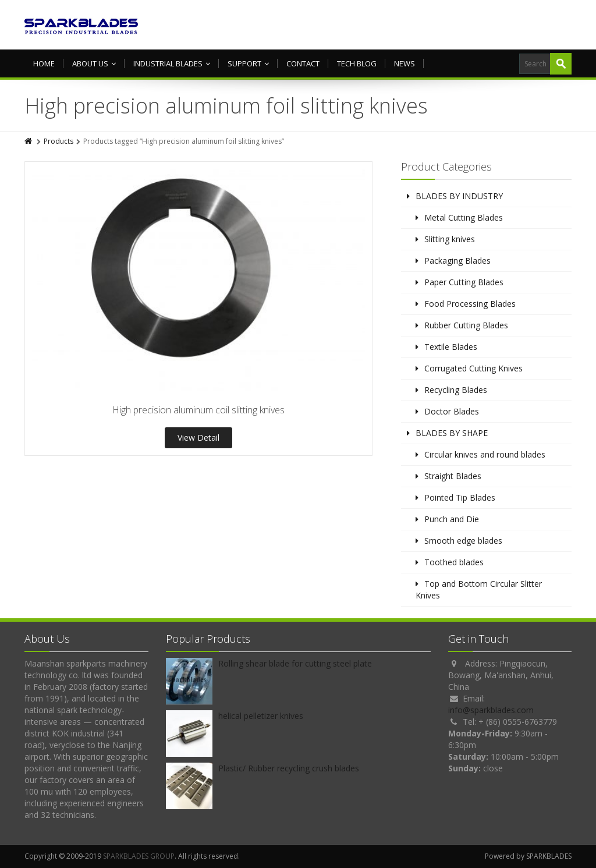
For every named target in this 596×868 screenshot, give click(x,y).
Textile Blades (451, 347)
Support (248, 63)
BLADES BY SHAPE (452, 433)
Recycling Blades (456, 390)
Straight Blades (453, 476)
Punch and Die (452, 519)
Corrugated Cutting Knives (473, 368)
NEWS (405, 63)
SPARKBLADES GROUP (139, 856)
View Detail (198, 437)
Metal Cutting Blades (464, 217)
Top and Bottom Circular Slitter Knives (479, 589)
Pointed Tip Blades (460, 497)
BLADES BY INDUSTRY (459, 196)
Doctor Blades (452, 411)
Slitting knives (450, 239)
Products (58, 141)
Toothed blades (454, 562)
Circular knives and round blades (485, 454)
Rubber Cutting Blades (466, 325)
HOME (44, 63)
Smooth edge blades (463, 541)
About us (94, 63)
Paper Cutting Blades (464, 282)
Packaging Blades (457, 261)
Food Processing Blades (470, 304)
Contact (303, 63)
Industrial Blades (172, 63)
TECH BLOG (357, 63)
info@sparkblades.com (491, 710)
